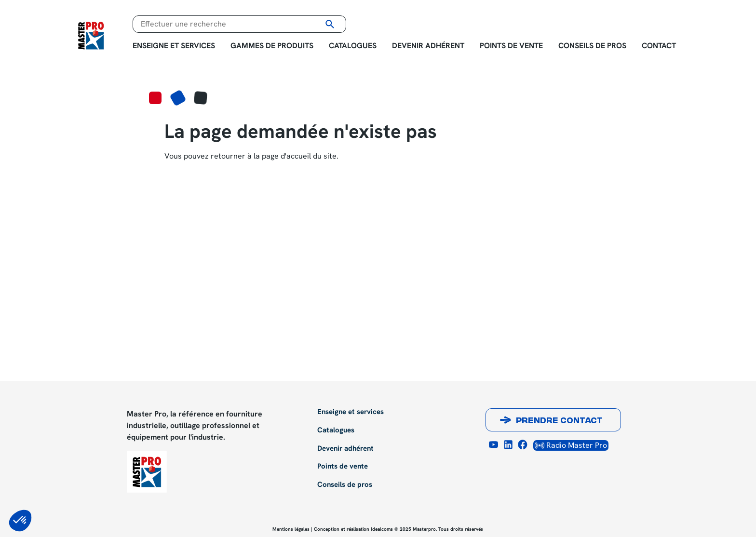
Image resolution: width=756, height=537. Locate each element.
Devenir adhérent (428, 46)
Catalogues (353, 46)
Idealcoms (382, 529)
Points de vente (511, 46)
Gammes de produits (272, 46)
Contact (659, 46)
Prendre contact (559, 421)
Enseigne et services (174, 46)
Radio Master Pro (571, 445)
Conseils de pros (592, 46)
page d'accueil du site (299, 156)
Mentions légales (291, 529)
